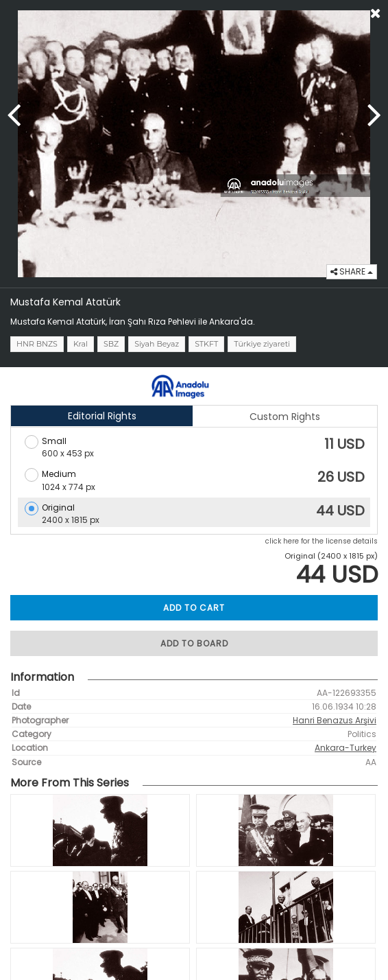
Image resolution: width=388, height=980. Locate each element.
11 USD (344, 444)
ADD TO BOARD (194, 643)
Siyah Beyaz (157, 344)
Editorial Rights (102, 416)
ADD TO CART (194, 608)
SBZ (111, 344)
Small (54, 441)
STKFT (206, 344)
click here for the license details (322, 541)
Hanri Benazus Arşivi (335, 720)
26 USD (341, 477)
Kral (81, 344)
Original (58, 507)
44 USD (340, 511)
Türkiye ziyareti (262, 344)
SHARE (352, 271)
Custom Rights (285, 417)
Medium (59, 474)
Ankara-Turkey (345, 748)
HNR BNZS (37, 344)
